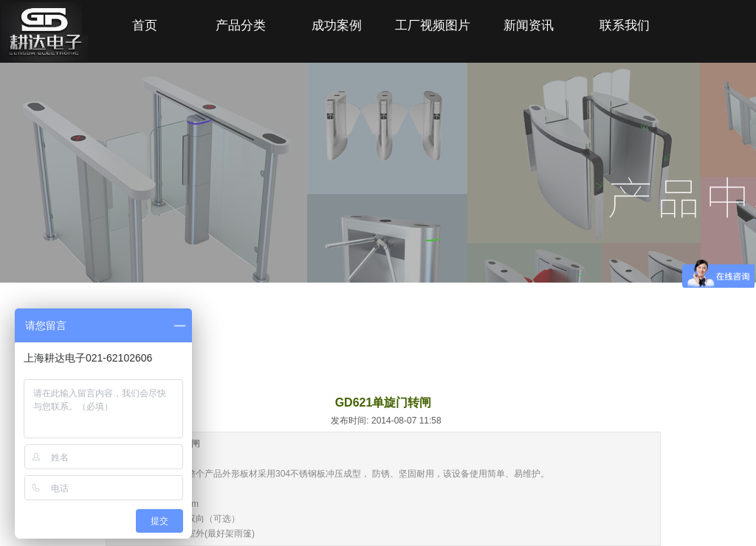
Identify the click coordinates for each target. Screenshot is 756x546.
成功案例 (337, 25)
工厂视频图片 (433, 25)
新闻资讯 (529, 25)
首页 (145, 25)
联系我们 (625, 25)
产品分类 (241, 25)
